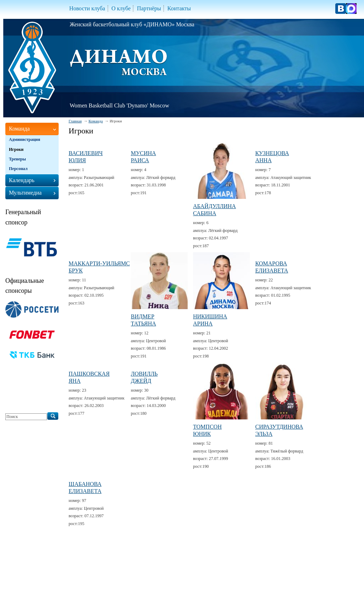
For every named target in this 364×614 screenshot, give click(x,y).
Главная (75, 121)
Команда (96, 121)
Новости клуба (87, 8)
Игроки (16, 149)
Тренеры (17, 159)
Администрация (25, 139)
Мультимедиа (25, 193)
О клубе (121, 8)
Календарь (22, 180)
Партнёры (149, 8)
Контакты (179, 8)
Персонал (18, 169)
